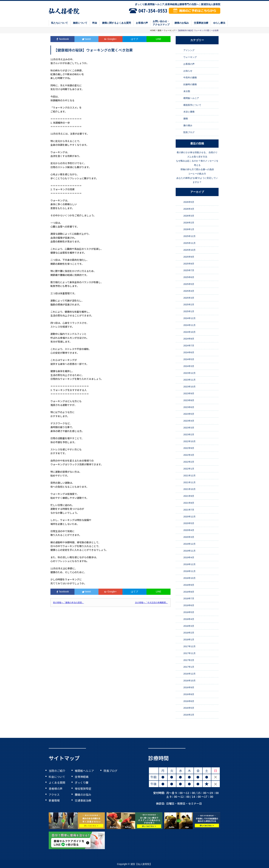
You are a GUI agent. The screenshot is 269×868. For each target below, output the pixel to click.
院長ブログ (189, 132)
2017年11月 (189, 653)
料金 (95, 23)
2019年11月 (189, 551)
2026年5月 (189, 202)
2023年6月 (189, 407)
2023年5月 (189, 414)
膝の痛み (188, 125)
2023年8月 (189, 400)
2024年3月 (189, 366)
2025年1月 (189, 311)
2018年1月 (189, 640)
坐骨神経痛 (82, 776)
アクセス (54, 794)
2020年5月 (189, 523)
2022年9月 (189, 448)
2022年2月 (189, 462)
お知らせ (188, 71)
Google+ (110, 39)
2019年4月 (189, 558)
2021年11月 (189, 482)
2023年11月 (189, 380)
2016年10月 (189, 681)
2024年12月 (189, 318)
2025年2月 (189, 305)
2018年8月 (189, 592)
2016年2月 (189, 715)
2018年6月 (189, 605)
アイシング (189, 50)
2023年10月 (189, 387)
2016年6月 (189, 701)
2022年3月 (189, 455)
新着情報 (54, 800)
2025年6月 (189, 277)
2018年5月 (189, 612)
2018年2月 (189, 633)
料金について (57, 776)
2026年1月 (189, 229)
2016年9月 (189, 687)
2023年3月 (189, 428)
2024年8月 (189, 339)
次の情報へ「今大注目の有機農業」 (151, 603)
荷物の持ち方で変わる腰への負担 (197, 169)
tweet (86, 39)
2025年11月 (189, 243)
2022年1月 (189, 469)
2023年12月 (189, 373)
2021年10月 (189, 489)
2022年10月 (189, 441)
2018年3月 (189, 626)
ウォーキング (190, 57)
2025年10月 (189, 250)
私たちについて (60, 23)
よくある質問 (57, 782)
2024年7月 (189, 346)
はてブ (134, 39)
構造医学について (192, 105)
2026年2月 (189, 223)
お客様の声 (142, 23)
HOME (153, 30)
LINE (158, 39)
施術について (80, 23)
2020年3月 (189, 537)
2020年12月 (189, 517)
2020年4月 (189, 530)
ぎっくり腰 (82, 782)
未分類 (187, 91)
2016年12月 (189, 674)
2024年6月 (189, 352)
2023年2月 (189, 435)
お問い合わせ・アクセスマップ (161, 23)
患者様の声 (56, 788)
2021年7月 (189, 510)
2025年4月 (189, 291)
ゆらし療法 (219, 23)
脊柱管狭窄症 (83, 788)
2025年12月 (189, 236)
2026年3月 (189, 216)
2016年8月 (189, 694)
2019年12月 (189, 544)
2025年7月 (189, 270)
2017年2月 (189, 660)
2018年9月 (189, 585)
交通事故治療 (201, 23)
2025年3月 (189, 298)
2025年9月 (189, 257)
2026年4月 (189, 209)
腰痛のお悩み (182, 23)
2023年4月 (189, 421)
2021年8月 (189, 503)
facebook (63, 39)
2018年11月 (189, 571)
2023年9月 (189, 393)
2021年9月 (189, 496)
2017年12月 (189, 646)
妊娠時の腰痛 (190, 84)
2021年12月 (189, 476)
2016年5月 (189, 708)
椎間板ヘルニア (191, 98)
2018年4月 (189, 619)
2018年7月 (189, 598)
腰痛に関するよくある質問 (116, 23)
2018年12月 (189, 564)
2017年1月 (189, 667)
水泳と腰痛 (189, 112)
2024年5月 (189, 359)
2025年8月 (189, 264)
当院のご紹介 (57, 771)
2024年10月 (189, 332)
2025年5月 (189, 284)
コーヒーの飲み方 (197, 174)
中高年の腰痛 (190, 78)
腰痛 (186, 119)
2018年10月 (189, 578)
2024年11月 (189, 325)
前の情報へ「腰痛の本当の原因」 (68, 603)
